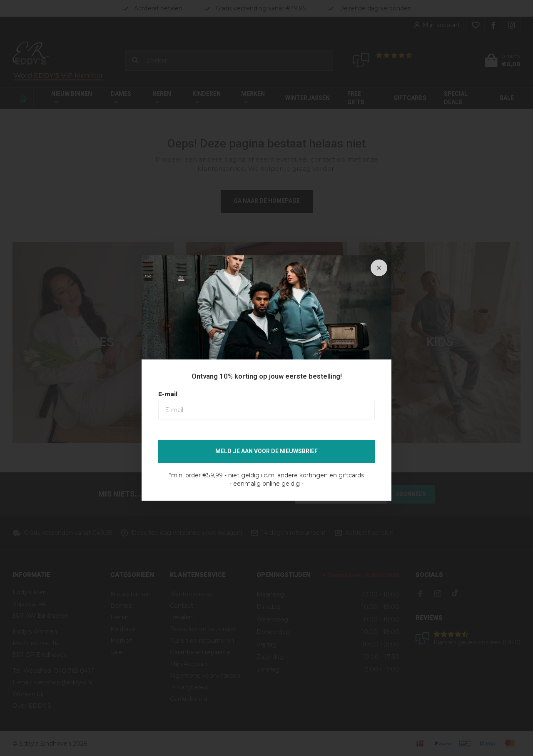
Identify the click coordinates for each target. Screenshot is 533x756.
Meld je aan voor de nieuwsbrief (266, 451)
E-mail (168, 394)
